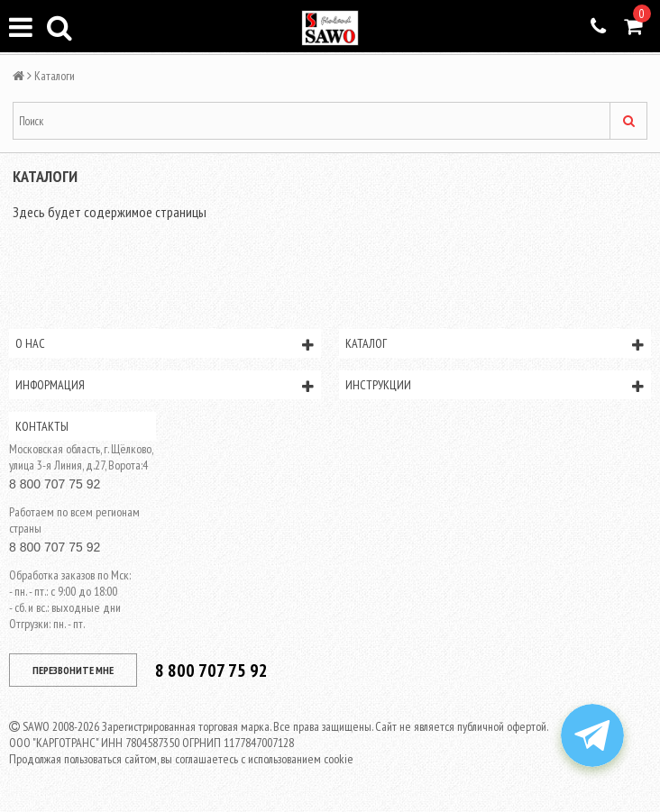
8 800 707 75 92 (55, 484)
